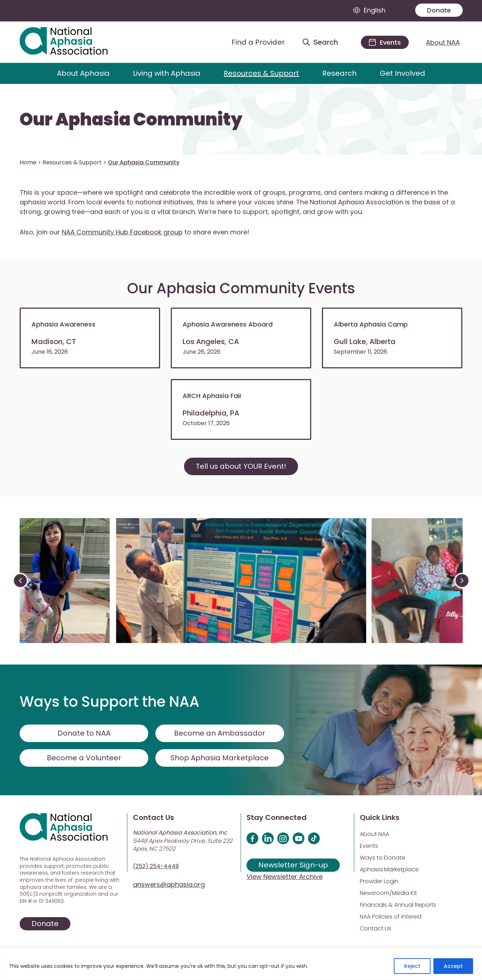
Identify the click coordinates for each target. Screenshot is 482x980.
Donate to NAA (84, 733)
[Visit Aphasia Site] (72, 42)
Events (369, 846)
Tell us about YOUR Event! (241, 466)
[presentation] (20, 581)
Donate (439, 10)
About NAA (443, 42)
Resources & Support (261, 73)
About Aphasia (83, 73)
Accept (453, 966)
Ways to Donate (382, 858)
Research (339, 73)
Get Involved (403, 73)
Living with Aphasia (167, 73)
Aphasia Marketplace (389, 869)
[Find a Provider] (253, 42)
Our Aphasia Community (131, 120)
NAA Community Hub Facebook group (122, 232)
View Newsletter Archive (285, 877)
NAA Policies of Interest (391, 917)
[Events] (385, 42)
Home (28, 162)
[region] (241, 964)
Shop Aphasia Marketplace (220, 758)
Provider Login (379, 881)
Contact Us (376, 928)
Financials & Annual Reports (398, 905)
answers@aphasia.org (169, 884)
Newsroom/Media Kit (388, 893)
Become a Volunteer (84, 758)
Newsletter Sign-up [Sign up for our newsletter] (293, 865)
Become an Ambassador (220, 733)
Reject (412, 966)
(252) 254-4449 (156, 866)
